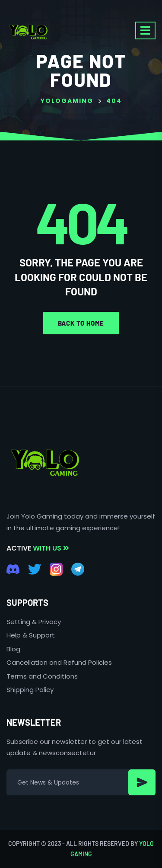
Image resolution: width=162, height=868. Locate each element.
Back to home (81, 323)
